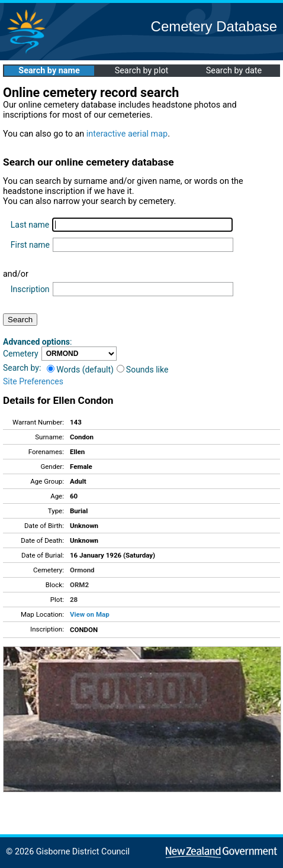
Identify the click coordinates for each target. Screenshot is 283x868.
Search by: (22, 368)
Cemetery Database (214, 26)
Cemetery (21, 354)
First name (30, 245)
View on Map (90, 614)
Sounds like (143, 370)
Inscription (30, 289)
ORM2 (79, 585)
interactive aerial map (127, 134)
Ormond (82, 570)
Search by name (49, 71)
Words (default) (80, 370)
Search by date (234, 71)
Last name (30, 225)
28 (74, 600)
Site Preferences (33, 381)
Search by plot (142, 71)
